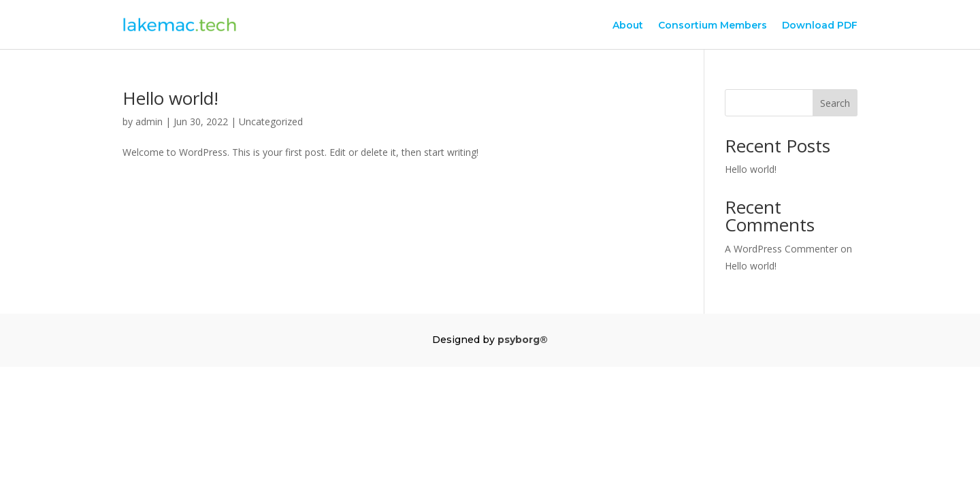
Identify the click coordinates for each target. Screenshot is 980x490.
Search (835, 103)
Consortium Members (713, 26)
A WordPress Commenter (781, 249)
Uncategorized (271, 121)
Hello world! (170, 98)
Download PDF (820, 26)
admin (149, 121)
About (628, 26)
